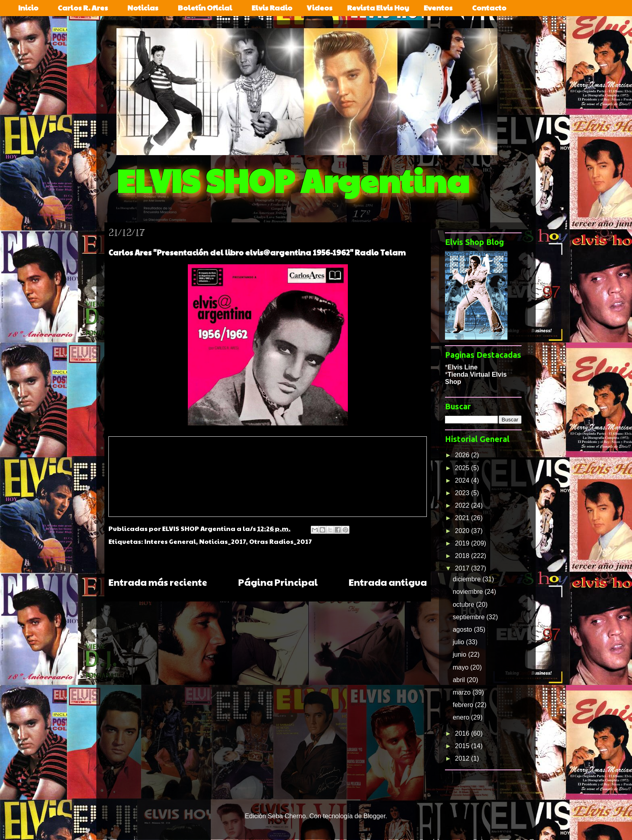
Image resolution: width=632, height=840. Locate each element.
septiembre (470, 617)
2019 (463, 543)
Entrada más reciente (158, 582)
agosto (463, 629)
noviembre (469, 592)
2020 (463, 531)
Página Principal (278, 582)
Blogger (374, 816)
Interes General (170, 541)
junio (460, 654)
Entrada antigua (388, 582)
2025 (463, 468)
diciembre (468, 579)
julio (459, 642)
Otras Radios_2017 (281, 541)
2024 (463, 480)
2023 (463, 493)
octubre (464, 605)
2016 (463, 733)
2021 (463, 518)
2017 (463, 568)
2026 (463, 455)
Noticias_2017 (222, 541)
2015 (463, 746)
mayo (462, 667)
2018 (463, 556)
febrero (464, 705)
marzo (463, 692)
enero (462, 717)
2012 (463, 758)
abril (460, 680)
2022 (463, 505)
